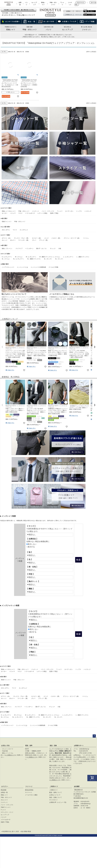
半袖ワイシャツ (6, 807)
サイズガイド (53, 800)
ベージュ (86, 238)
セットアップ (34, 4)
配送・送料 (29, 745)
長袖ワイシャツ (7, 221)
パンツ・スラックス (48, 211)
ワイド (15, 230)
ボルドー (13, 240)
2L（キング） (48, 259)
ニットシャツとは (22, 267)
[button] (2, 347)
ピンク (47, 238)
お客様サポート (79, 745)
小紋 (60, 248)
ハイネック (88, 211)
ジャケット (70, 4)
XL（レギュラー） (19, 259)
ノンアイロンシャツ (8, 267)
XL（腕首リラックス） (34, 259)
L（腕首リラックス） (83, 257)
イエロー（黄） (56, 238)
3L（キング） (59, 259)
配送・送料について (56, 792)
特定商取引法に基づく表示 (11, 831)
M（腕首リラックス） (46, 257)
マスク (20, 213)
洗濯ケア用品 (54, 213)
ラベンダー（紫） (24, 240)
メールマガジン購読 (31, 795)
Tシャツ (62, 4)
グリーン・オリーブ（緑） (72, 238)
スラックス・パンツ (7, 812)
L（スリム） (57, 257)
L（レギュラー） (69, 257)
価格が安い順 (12, 52)
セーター (5, 213)
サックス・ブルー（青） (22, 238)
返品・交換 (53, 745)
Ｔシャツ (60, 211)
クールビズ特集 (53, 267)
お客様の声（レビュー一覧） (58, 802)
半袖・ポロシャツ (53, 4)
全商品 (20, 4)
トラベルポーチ (30, 213)
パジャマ (13, 213)
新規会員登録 (29, 790)
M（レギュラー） (31, 257)
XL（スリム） (6, 259)
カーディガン (69, 211)
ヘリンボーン (29, 248)
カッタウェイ (24, 230)
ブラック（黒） (44, 240)
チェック (53, 248)
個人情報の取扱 (26, 831)
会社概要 (77, 786)
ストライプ (19, 248)
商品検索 (4, 790)
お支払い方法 (5, 745)
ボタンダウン (6, 230)
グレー (34, 240)
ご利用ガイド (10, 755)
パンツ (26, 4)
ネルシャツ (12, 211)
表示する (31, 547)
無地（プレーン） (7, 248)
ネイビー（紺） (37, 238)
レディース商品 (42, 213)
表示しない (31, 544)
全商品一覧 (4, 792)
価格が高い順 (20, 52)
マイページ (81, 2)
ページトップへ (94, 736)
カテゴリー (5, 786)
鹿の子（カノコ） (42, 248)
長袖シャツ (43, 4)
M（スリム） (19, 257)
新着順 (27, 52)
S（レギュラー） (7, 257)
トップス (79, 211)
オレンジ (5, 240)
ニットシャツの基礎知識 (38, 267)
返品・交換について (56, 797)
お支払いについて (55, 795)
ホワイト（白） (7, 238)
